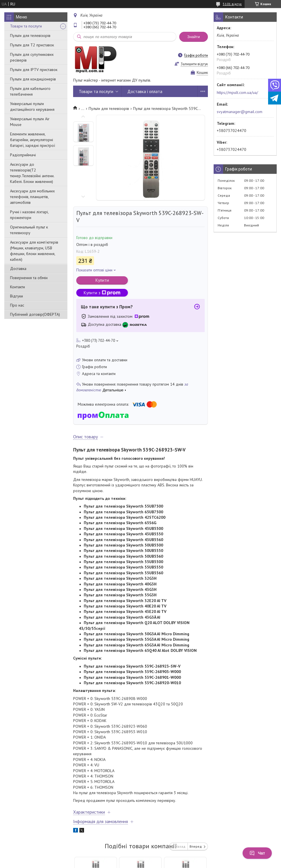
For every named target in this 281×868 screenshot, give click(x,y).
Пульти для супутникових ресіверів (32, 57)
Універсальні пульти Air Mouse (30, 122)
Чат (257, 853)
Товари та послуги (26, 26)
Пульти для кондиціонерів (33, 79)
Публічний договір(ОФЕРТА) (35, 314)
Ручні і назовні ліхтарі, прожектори (29, 215)
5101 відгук (232, 4)
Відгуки (16, 296)
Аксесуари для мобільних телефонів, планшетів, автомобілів (32, 197)
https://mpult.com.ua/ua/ (237, 92)
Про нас (17, 305)
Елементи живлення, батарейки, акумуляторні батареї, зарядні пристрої (33, 140)
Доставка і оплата (145, 91)
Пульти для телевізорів (30, 35)
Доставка (18, 269)
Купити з (102, 293)
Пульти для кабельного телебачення (30, 91)
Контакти (17, 287)
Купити (102, 280)
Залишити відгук (194, 64)
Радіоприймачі (23, 155)
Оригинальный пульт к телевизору (29, 230)
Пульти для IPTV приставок (34, 70)
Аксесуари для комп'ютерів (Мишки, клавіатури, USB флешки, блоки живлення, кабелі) (34, 251)
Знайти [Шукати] (194, 37)
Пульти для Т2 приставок (32, 45)
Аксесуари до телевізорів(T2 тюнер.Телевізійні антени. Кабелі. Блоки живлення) (32, 173)
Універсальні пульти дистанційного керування (32, 106)
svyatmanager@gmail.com (240, 112)
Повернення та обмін (29, 278)
